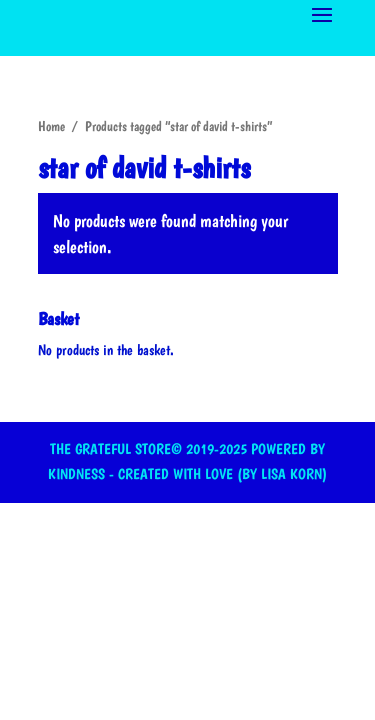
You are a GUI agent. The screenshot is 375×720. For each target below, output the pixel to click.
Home (51, 126)
